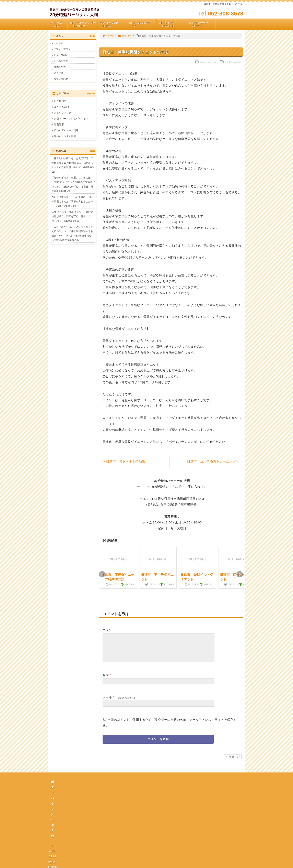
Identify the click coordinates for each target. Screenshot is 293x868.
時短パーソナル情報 (65, 136)
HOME (108, 36)
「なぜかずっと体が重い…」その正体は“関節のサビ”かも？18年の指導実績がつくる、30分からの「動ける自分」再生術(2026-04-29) (73, 184)
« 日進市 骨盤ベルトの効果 (124, 461)
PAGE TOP (232, 761)
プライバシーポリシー (148, 825)
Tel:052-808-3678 (221, 14)
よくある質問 (143, 24)
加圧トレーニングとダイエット (71, 119)
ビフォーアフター (83, 24)
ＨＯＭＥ (58, 43)
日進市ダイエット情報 (66, 130)
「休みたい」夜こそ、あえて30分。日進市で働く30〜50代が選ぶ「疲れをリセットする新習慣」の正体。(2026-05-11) (73, 165)
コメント (109, 630)
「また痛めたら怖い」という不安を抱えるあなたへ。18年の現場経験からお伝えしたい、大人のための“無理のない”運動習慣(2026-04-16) (72, 234)
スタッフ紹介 (113, 24)
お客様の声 (60, 67)
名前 (106, 680)
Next (240, 574)
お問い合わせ (202, 24)
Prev (102, 574)
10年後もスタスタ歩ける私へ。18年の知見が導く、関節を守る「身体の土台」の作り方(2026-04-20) (73, 216)
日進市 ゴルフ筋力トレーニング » (213, 461)
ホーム (59, 24)
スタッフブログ (63, 113)
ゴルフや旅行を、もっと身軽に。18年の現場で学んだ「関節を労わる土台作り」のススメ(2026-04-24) (72, 202)
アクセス (172, 24)
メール (107, 702)
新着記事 (125, 36)
